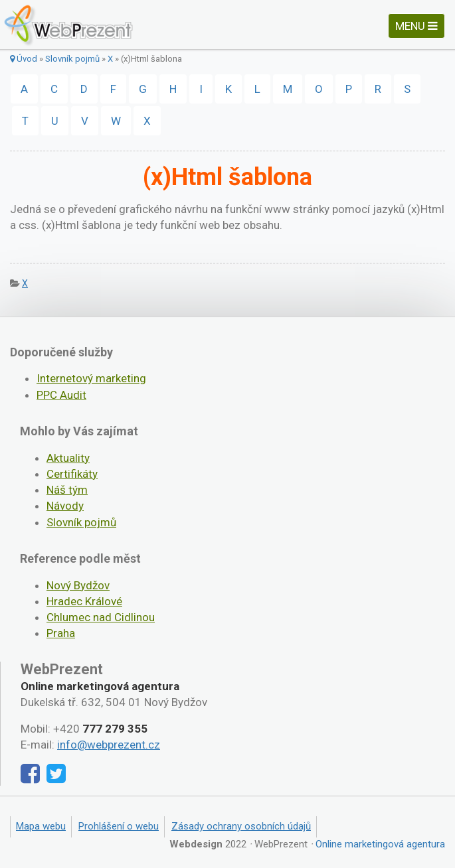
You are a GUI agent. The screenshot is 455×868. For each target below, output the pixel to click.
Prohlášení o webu (119, 826)
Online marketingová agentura (380, 844)
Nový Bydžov (78, 585)
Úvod (24, 59)
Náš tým (67, 490)
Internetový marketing (91, 378)
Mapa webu (41, 826)
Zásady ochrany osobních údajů (241, 826)
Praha (61, 633)
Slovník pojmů (72, 59)
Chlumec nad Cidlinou (101, 617)
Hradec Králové (84, 601)
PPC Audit (61, 395)
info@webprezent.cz (109, 745)
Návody (65, 506)
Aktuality (68, 458)
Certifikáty (72, 474)
